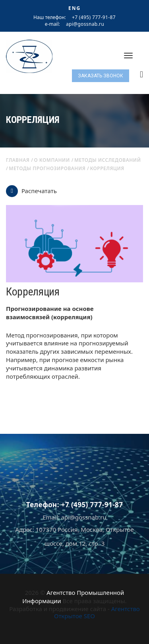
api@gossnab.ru (85, 24)
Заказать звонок (101, 76)
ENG (74, 8)
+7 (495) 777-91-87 (94, 17)
